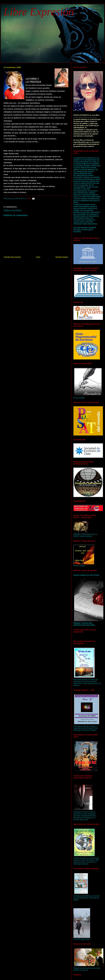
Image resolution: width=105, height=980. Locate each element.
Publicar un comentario (13, 210)
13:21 (29, 198)
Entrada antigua (62, 257)
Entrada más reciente (12, 257)
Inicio (38, 257)
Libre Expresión (39, 12)
